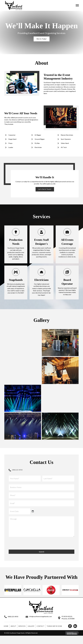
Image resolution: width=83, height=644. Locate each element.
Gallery (31, 621)
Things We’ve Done (54, 621)
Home (6, 621)
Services (22, 621)
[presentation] (25, 538)
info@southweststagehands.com (41, 611)
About (13, 621)
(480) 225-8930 (17, 470)
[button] (77, 5)
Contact (40, 621)
